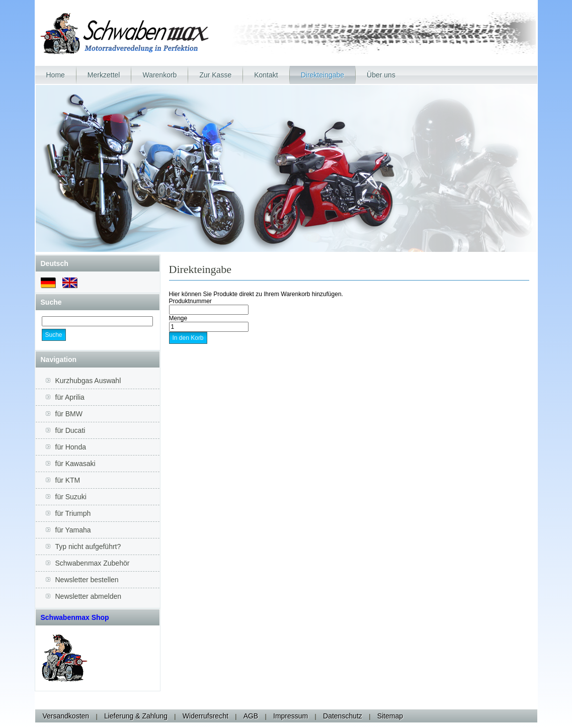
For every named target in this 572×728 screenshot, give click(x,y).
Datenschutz (343, 716)
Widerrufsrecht (206, 716)
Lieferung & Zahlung (136, 716)
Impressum (291, 716)
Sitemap (390, 716)
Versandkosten (66, 716)
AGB (251, 716)
